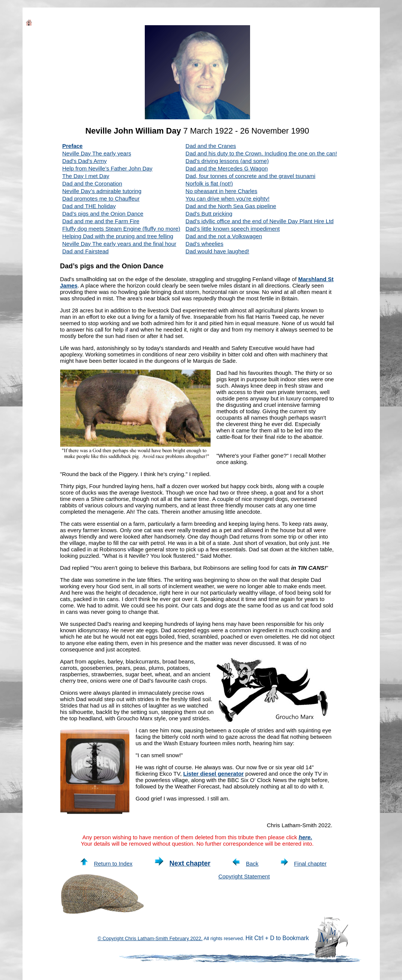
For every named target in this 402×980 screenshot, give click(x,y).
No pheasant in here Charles (221, 191)
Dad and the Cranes (211, 146)
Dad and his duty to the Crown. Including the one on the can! (261, 153)
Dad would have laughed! (217, 251)
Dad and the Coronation (92, 183)
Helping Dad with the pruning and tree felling (118, 236)
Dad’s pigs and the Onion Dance (103, 214)
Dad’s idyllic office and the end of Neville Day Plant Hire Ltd (259, 221)
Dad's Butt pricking (209, 214)
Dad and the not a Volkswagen (224, 236)
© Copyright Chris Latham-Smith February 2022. (150, 938)
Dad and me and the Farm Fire (101, 221)
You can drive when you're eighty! (227, 199)
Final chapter (304, 864)
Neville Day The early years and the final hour (119, 244)
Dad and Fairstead (86, 251)
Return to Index (107, 864)
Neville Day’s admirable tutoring (102, 191)
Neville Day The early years (97, 153)
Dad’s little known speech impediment (233, 229)
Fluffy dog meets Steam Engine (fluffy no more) (121, 229)
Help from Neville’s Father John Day (108, 168)
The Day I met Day (86, 176)
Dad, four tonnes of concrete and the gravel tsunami (250, 176)
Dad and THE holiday (89, 206)
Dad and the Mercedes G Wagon (227, 168)
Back (245, 864)
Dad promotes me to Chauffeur (101, 199)
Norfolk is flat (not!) (209, 183)
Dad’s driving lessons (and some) (227, 161)
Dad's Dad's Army (85, 161)
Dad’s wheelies (204, 244)
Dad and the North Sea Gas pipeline (231, 206)
